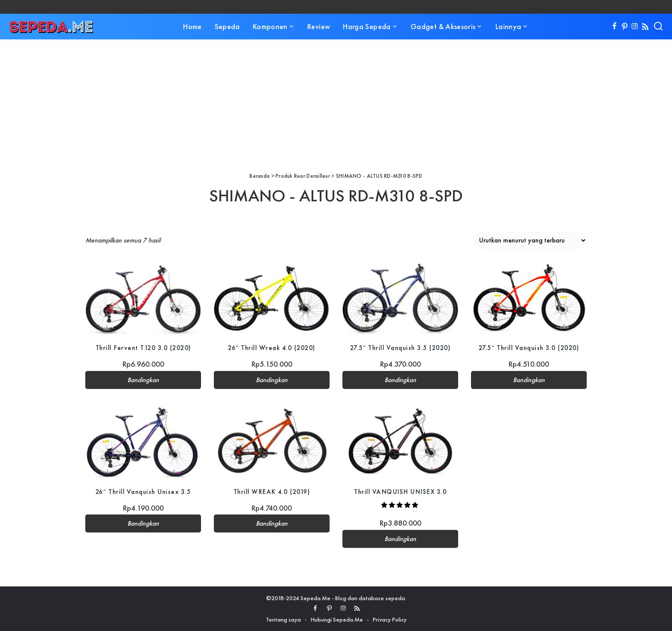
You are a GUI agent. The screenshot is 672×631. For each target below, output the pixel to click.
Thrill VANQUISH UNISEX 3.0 (400, 492)
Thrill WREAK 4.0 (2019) (272, 492)
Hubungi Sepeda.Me (337, 619)
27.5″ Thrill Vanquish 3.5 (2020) (400, 348)
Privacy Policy (390, 619)
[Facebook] (614, 27)
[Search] (658, 27)
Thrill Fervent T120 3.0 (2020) (143, 348)
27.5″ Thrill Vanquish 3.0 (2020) (529, 348)
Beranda (259, 176)
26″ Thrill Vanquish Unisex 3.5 (143, 492)
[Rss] (645, 27)
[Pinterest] (625, 27)
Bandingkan (143, 380)
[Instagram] (635, 27)
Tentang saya (283, 619)
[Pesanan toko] (530, 240)
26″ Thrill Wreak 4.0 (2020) (272, 348)
